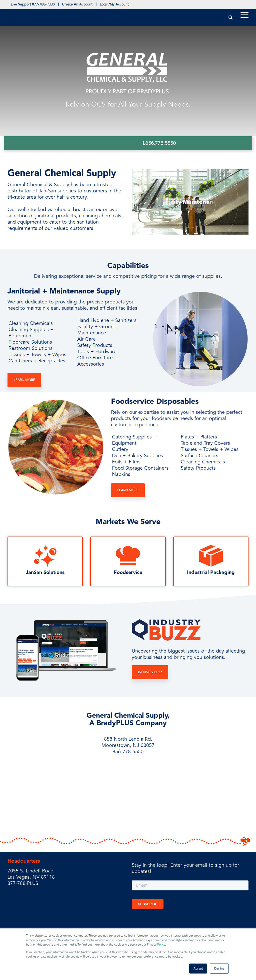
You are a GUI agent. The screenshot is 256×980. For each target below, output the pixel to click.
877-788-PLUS (23, 884)
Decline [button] (219, 969)
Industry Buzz (150, 674)
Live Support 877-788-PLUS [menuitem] (34, 5)
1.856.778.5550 (159, 144)
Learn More (24, 381)
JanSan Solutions (45, 574)
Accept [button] (198, 969)
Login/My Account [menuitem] (123, 5)
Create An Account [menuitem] (82, 5)
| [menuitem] (62, 5)
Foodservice (128, 574)
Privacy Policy (156, 945)
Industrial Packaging (211, 574)
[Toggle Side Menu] (244, 15)
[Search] (231, 18)
